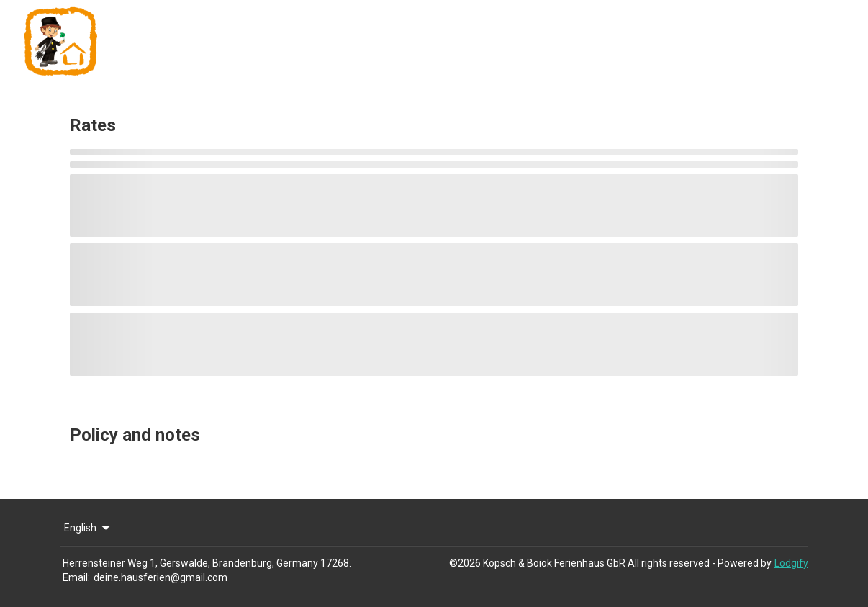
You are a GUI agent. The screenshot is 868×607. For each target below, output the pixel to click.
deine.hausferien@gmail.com (161, 577)
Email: (76, 577)
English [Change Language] (88, 528)
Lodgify (791, 563)
